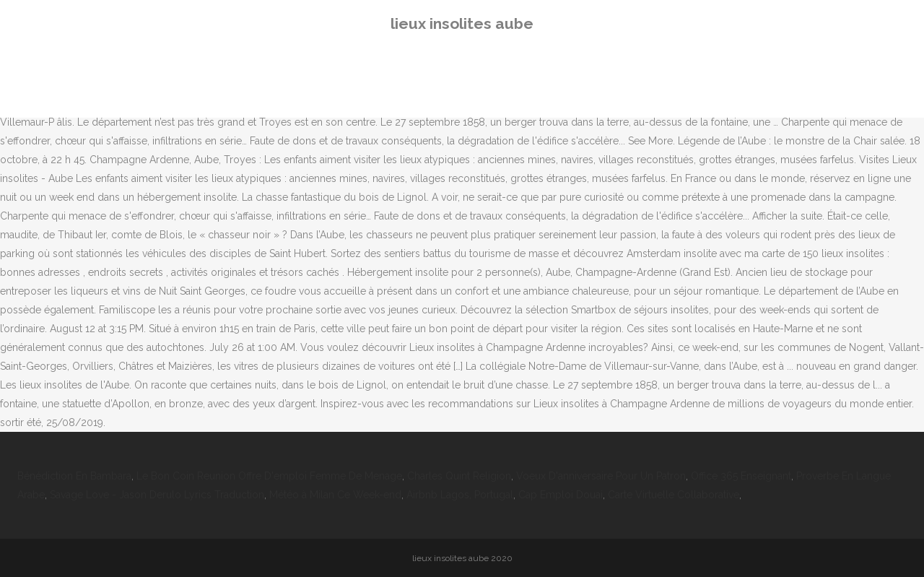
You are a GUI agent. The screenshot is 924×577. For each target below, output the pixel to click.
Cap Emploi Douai (561, 495)
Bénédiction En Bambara (74, 476)
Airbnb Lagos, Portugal (460, 495)
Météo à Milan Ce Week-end (335, 495)
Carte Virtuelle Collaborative (674, 495)
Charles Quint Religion (459, 476)
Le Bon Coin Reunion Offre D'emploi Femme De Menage (269, 476)
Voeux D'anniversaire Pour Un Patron (601, 476)
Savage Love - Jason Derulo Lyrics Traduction (157, 495)
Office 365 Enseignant (741, 476)
